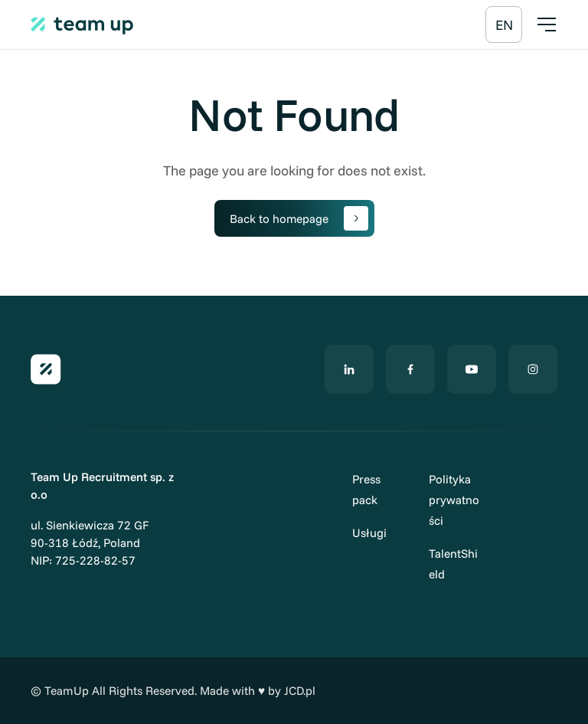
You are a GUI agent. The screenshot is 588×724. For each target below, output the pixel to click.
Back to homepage (299, 218)
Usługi (369, 533)
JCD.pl (300, 691)
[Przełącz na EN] (504, 25)
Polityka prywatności (454, 500)
